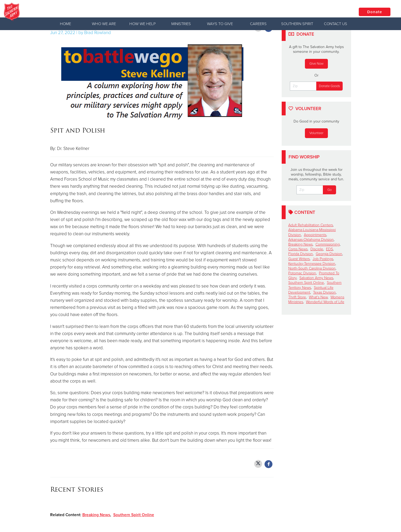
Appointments (315, 235)
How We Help (143, 24)
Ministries (181, 24)
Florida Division (301, 254)
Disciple (317, 249)
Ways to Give (220, 24)
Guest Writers (299, 259)
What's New (318, 297)
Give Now (316, 64)
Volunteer (316, 133)
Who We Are (104, 24)
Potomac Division (302, 273)
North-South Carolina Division (312, 268)
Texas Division (324, 292)
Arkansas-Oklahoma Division (311, 240)
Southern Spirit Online (134, 515)
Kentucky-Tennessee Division (312, 264)
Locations (335, 12)
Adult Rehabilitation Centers (311, 225)
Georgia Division (329, 254)
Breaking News (96, 515)
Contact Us (336, 24)
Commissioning (328, 244)
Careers (258, 24)
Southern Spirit (297, 24)
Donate (375, 12)
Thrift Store (297, 297)
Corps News (298, 249)
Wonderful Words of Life (325, 302)
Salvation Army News (316, 278)
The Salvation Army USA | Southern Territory (107, 12)
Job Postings (323, 259)
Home (65, 24)
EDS (329, 249)
